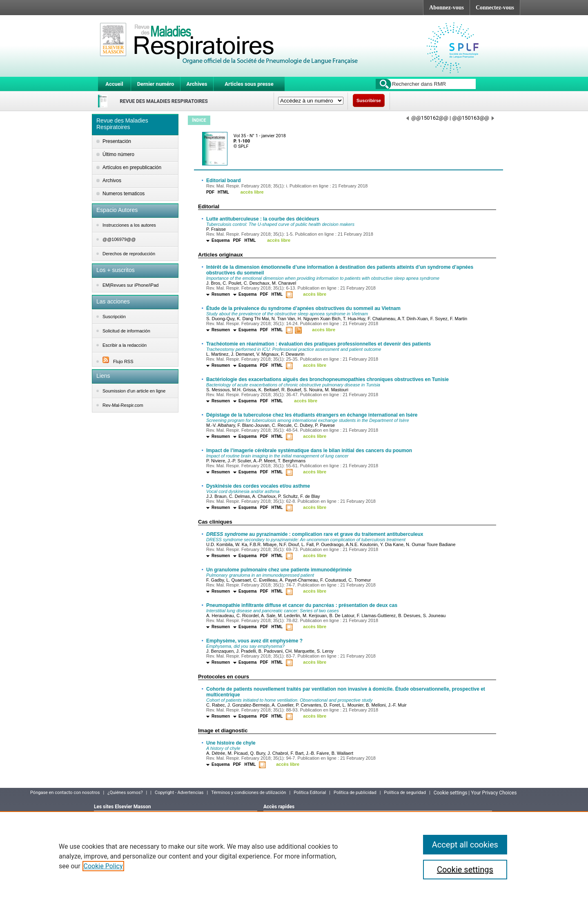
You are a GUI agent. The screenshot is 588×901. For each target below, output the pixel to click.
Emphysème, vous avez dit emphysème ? (254, 641)
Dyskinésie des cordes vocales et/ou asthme (258, 486)
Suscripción (114, 317)
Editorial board (224, 181)
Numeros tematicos (124, 194)
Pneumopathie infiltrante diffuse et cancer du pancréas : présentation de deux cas (302, 605)
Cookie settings (465, 870)
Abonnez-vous (447, 8)
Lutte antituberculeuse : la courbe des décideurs (263, 219)
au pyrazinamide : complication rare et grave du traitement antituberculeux (315, 534)
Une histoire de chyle (231, 743)
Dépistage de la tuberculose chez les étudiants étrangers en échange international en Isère (312, 415)
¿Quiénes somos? (125, 793)
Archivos (112, 181)
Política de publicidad (355, 793)
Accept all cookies (465, 845)
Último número (118, 154)
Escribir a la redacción (125, 345)
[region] (294, 856)
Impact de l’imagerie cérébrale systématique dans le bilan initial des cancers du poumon (309, 450)
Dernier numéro (156, 84)
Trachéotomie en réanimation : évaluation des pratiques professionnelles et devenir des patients (318, 344)
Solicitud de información (126, 331)
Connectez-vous (495, 8)
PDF (210, 192)
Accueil (114, 84)
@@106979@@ (119, 239)
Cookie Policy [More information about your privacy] (103, 866)
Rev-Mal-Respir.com (123, 405)
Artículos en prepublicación (132, 167)
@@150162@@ (427, 118)
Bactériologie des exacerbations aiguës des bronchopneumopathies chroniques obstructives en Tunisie (327, 379)
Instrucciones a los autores (129, 225)
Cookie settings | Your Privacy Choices (475, 793)
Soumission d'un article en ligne (134, 391)
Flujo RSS (118, 361)
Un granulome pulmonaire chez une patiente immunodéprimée (279, 570)
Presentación (117, 141)
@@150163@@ (473, 118)
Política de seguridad (405, 793)
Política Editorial (310, 793)
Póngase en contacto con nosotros (65, 793)
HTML (223, 192)
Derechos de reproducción (129, 254)
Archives (197, 84)
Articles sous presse (249, 84)
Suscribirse (369, 100)
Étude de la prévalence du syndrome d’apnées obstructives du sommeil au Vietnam (303, 308)
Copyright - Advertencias (179, 793)
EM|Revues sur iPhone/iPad (130, 285)
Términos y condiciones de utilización (248, 793)
